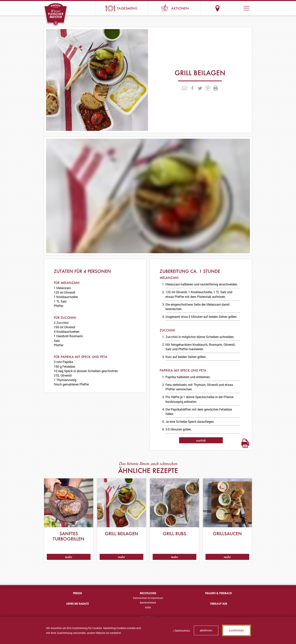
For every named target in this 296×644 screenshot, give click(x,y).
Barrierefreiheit (148, 603)
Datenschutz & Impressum (148, 598)
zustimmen (236, 630)
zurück (201, 440)
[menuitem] (148, 598)
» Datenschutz (181, 631)
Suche (232, 8)
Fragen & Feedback (219, 593)
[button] (247, 8)
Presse (77, 593)
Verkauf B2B (219, 604)
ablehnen (206, 630)
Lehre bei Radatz (77, 604)
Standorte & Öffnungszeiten (217, 8)
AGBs (148, 607)
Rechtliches (148, 593)
